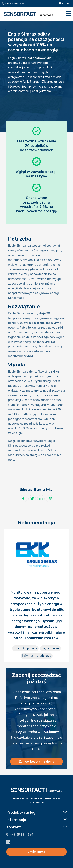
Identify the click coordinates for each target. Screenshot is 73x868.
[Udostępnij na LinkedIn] (41, 499)
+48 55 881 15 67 (13, 3)
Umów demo (36, 852)
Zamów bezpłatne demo (36, 762)
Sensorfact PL (28, 14)
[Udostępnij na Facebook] (23, 499)
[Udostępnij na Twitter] (32, 499)
